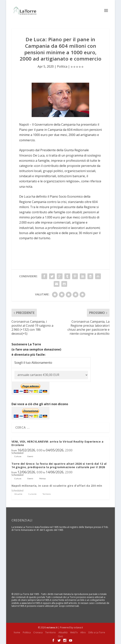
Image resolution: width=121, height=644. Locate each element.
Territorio (51, 632)
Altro (83, 632)
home (17, 632)
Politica (62, 66)
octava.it (52, 627)
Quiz (60, 636)
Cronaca (38, 632)
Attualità (63, 632)
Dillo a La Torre (97, 632)
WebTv (74, 632)
